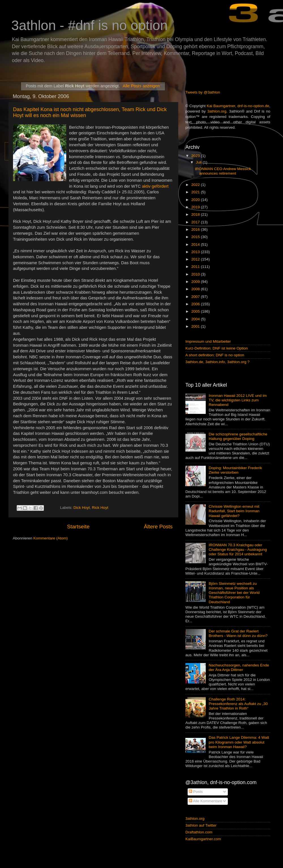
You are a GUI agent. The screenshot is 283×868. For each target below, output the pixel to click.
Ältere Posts (158, 527)
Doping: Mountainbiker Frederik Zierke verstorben (235, 470)
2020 (196, 200)
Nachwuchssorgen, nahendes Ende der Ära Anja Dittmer (239, 667)
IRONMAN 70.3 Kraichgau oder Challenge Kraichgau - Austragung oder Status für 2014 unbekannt (238, 550)
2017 (196, 222)
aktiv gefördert (155, 186)
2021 (196, 192)
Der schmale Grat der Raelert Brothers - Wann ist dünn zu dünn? (238, 633)
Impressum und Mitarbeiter (208, 341)
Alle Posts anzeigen (141, 86)
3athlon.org (217, 111)
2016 (196, 229)
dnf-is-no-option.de (253, 106)
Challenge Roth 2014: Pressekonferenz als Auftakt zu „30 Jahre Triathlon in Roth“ (238, 704)
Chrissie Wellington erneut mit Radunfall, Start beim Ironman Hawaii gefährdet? (234, 511)
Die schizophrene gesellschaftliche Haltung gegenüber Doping (238, 436)
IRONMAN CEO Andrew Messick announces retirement (223, 171)
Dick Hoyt (82, 508)
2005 (196, 311)
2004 (196, 319)
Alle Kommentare (206, 801)
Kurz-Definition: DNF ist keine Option (217, 348)
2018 (196, 214)
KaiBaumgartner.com (203, 839)
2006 (196, 304)
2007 (196, 297)
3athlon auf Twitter (201, 825)
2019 (196, 207)
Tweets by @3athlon (203, 92)
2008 (196, 289)
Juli (199, 162)
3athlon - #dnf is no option (89, 25)
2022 (196, 185)
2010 (196, 274)
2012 (196, 259)
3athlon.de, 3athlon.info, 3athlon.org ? (217, 362)
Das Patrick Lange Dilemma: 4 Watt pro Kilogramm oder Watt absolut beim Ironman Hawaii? (239, 742)
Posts (196, 792)
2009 (196, 282)
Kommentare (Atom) (51, 538)
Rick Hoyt (100, 508)
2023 (196, 156)
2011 (196, 267)
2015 (196, 237)
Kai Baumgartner (221, 106)
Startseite (78, 527)
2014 (196, 244)
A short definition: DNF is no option (215, 355)
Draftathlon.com (199, 832)
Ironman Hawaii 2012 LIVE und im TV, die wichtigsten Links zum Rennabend (238, 400)
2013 (196, 252)
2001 (196, 326)
